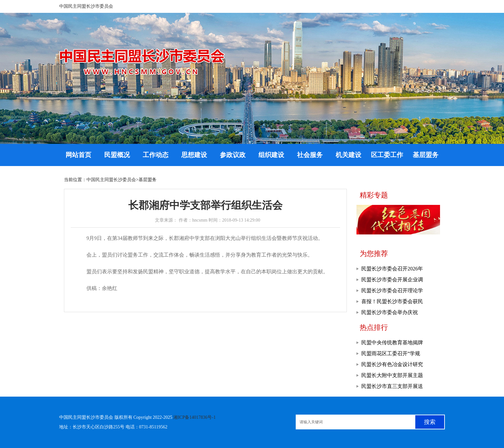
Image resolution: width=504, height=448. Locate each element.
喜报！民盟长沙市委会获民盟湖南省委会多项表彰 (392, 303)
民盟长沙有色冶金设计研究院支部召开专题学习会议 (392, 366)
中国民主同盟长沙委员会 (111, 180)
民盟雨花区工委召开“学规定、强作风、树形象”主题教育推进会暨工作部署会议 (393, 355)
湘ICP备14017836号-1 (194, 417)
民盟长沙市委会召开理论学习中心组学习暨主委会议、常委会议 (392, 292)
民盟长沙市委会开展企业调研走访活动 (392, 281)
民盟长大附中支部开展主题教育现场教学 (392, 377)
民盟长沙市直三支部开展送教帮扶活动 (392, 388)
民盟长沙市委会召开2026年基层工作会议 (392, 270)
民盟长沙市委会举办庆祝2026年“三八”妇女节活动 (390, 314)
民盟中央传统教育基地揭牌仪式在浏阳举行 (392, 344)
